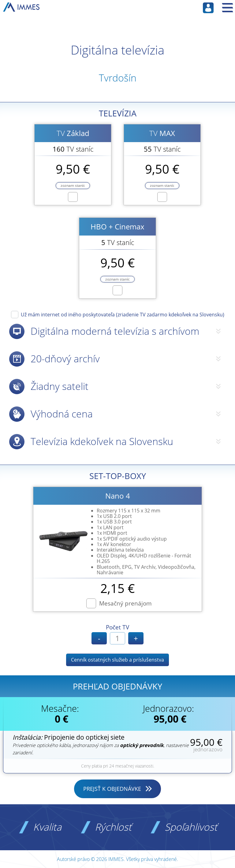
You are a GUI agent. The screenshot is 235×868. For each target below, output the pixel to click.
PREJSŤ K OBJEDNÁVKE (112, 789)
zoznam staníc (73, 185)
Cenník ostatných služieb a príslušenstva (117, 660)
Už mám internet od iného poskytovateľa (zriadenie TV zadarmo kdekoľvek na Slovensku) (123, 314)
